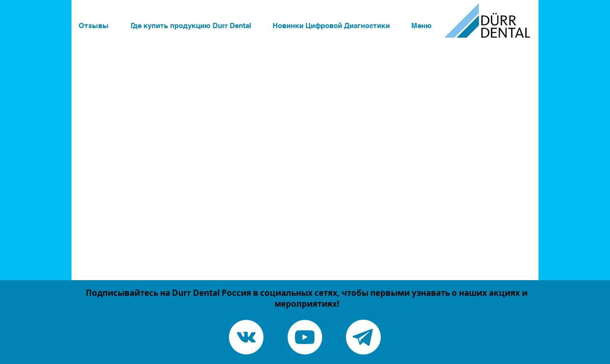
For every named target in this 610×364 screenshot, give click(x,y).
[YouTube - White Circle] (305, 337)
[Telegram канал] (363, 337)
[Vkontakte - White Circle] (246, 337)
